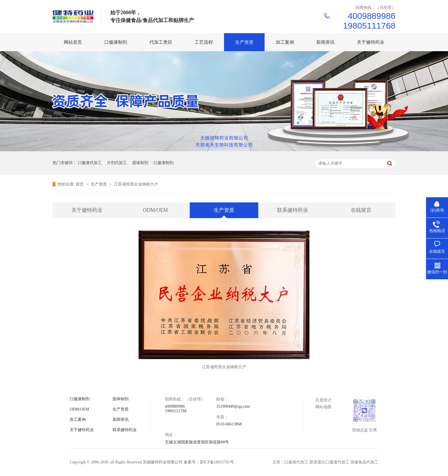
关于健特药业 (87, 210)
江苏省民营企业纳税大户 (136, 184)
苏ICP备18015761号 (217, 462)
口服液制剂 (163, 163)
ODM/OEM (155, 210)
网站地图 (323, 407)
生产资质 (99, 184)
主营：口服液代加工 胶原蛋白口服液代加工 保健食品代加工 (325, 462)
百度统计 (323, 400)
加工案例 (78, 420)
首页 (80, 184)
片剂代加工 (117, 163)
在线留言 (361, 210)
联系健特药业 (293, 210)
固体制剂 (140, 163)
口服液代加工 (90, 163)
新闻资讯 (121, 420)
